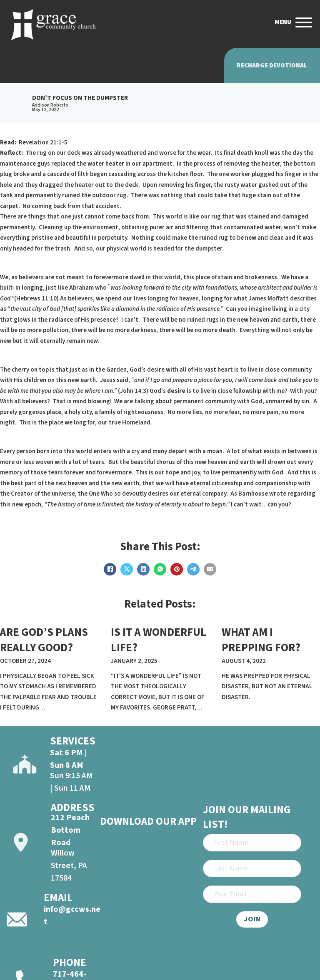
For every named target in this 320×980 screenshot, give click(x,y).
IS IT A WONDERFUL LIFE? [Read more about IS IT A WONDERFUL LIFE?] (159, 640)
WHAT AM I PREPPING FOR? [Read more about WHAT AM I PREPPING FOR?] (261, 640)
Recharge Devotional (272, 65)
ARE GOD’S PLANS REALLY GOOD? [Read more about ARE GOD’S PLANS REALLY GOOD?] (44, 640)
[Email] (210, 569)
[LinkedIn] (143, 569)
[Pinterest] (177, 569)
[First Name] (252, 843)
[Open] (304, 22)
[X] (127, 569)
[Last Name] (252, 868)
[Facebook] (110, 569)
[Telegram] (193, 569)
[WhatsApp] (160, 569)
